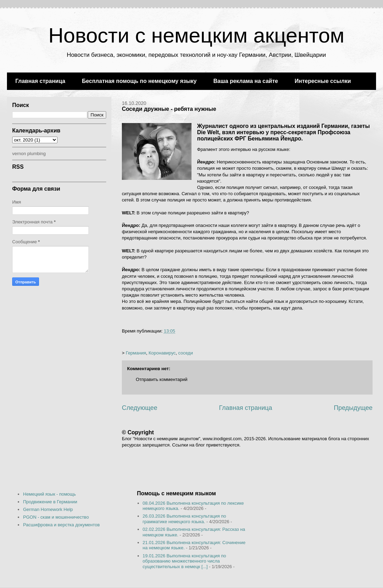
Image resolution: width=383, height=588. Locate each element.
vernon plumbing (29, 154)
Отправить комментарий (162, 379)
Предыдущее (353, 408)
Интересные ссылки (323, 81)
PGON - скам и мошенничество (56, 517)
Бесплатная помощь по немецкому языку (139, 81)
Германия (136, 353)
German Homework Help (48, 509)
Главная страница (40, 81)
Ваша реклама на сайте (246, 81)
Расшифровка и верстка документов (61, 525)
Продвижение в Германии (50, 502)
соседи (186, 353)
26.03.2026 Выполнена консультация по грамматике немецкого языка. (185, 519)
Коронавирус (162, 353)
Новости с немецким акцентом (196, 35)
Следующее (140, 408)
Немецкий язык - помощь (49, 494)
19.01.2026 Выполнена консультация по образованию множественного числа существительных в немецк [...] (185, 561)
